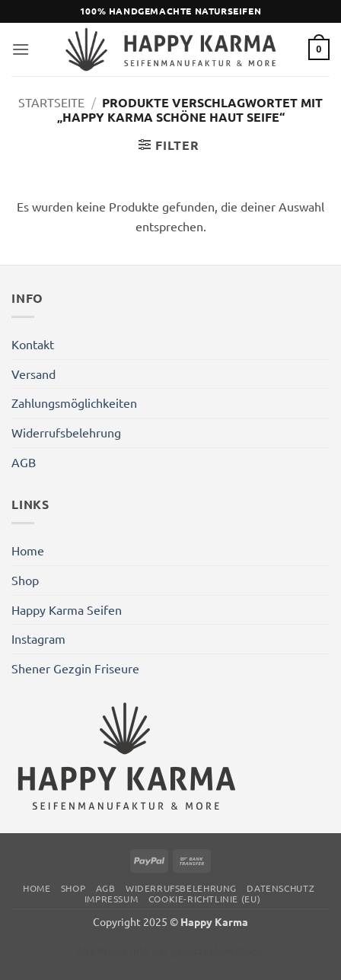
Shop (25, 580)
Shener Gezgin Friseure (75, 668)
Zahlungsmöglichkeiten (74, 402)
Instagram (38, 638)
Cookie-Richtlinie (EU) (204, 899)
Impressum (112, 899)
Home (28, 550)
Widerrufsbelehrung (66, 432)
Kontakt (33, 344)
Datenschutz (280, 888)
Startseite (51, 102)
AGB (24, 462)
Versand (33, 374)
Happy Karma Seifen (67, 609)
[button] (21, 49)
